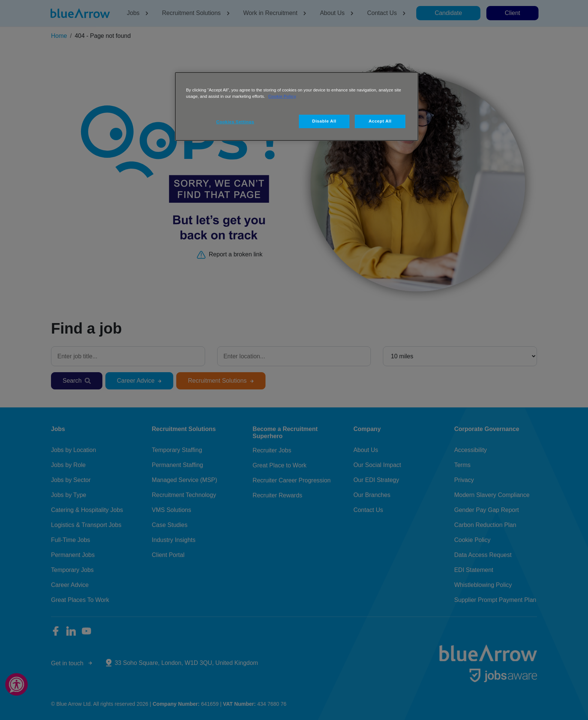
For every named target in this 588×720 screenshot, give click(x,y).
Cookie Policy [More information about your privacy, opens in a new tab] (282, 96)
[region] (297, 106)
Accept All (380, 121)
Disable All (324, 121)
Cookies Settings (235, 122)
